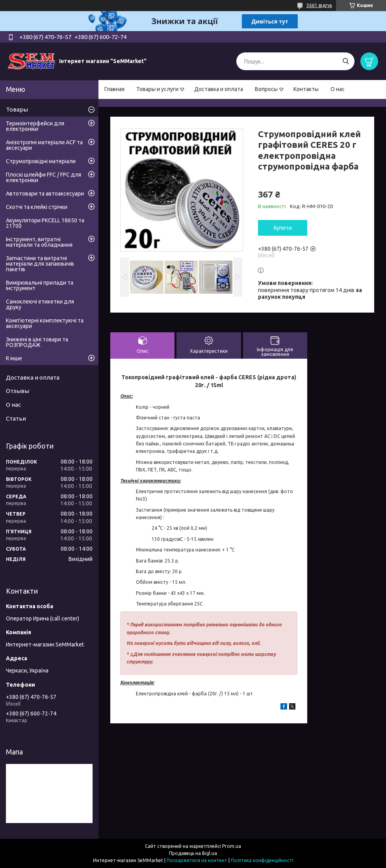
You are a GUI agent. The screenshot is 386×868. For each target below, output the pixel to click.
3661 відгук (319, 5)
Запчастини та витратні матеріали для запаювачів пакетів (40, 264)
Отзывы (18, 391)
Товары (17, 109)
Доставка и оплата (219, 89)
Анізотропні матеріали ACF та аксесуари (44, 145)
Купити (283, 228)
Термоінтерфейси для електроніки (35, 126)
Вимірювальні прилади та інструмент (40, 285)
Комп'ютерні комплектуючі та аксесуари (45, 323)
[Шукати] (346, 61)
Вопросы (266, 89)
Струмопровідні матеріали (41, 161)
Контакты (306, 89)
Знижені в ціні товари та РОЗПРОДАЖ (37, 342)
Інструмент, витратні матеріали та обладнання (39, 242)
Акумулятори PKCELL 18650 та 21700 (45, 223)
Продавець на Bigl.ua (193, 853)
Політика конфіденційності (262, 860)
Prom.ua (232, 846)
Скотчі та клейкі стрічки (37, 207)
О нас (338, 89)
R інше (14, 358)
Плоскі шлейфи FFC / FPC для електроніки (44, 177)
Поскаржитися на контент (197, 860)
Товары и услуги (157, 89)
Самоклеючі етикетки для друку (40, 304)
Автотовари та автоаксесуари (45, 194)
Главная (114, 89)
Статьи (16, 418)
